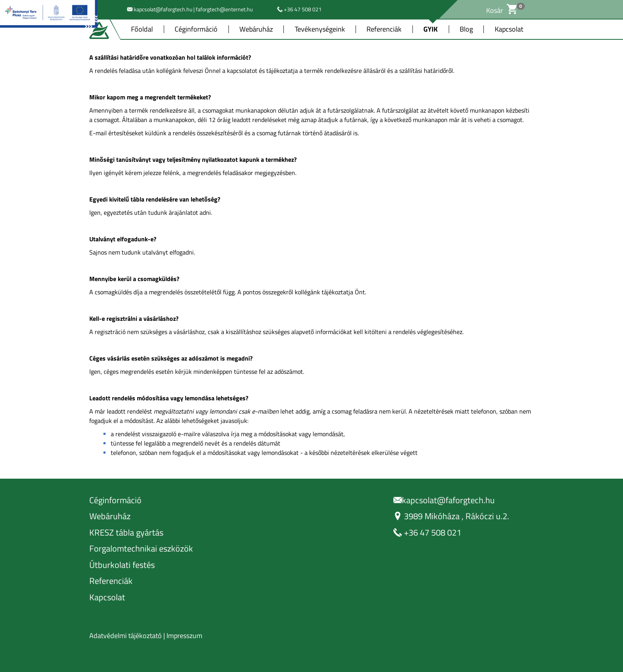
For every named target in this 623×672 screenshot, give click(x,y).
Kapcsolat (509, 29)
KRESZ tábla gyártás (126, 533)
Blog (466, 29)
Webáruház (256, 29)
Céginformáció (196, 29)
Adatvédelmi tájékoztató (126, 636)
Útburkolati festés (122, 565)
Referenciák (384, 29)
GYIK (431, 29)
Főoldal (142, 29)
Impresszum (184, 636)
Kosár (502, 10)
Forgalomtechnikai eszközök (141, 549)
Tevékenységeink (320, 29)
